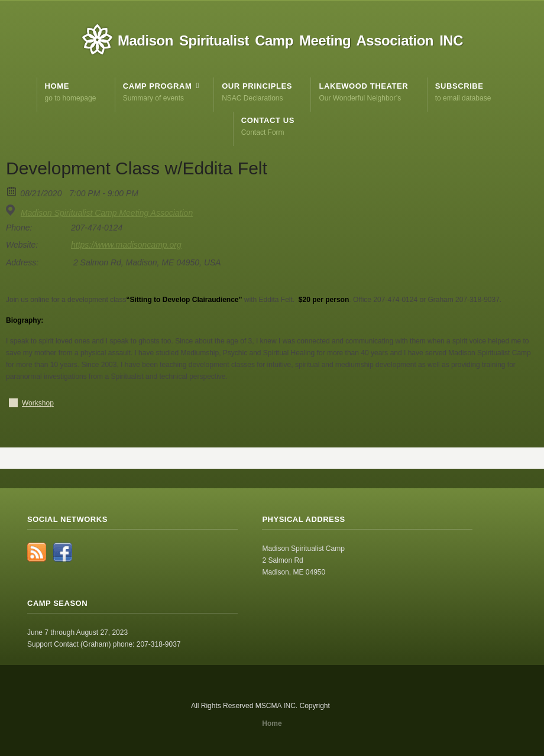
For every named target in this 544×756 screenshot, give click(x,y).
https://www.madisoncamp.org (126, 245)
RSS (37, 552)
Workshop (38, 403)
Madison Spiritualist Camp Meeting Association (107, 213)
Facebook (63, 552)
